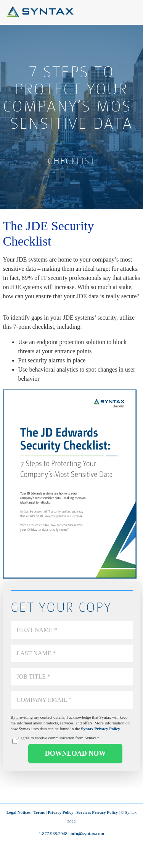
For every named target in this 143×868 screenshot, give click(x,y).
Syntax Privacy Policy (100, 729)
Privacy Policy (61, 812)
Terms (39, 812)
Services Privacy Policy (97, 812)
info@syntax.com (88, 834)
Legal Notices (18, 812)
